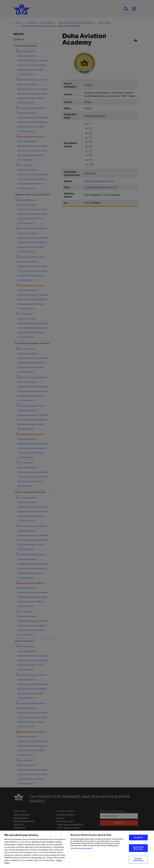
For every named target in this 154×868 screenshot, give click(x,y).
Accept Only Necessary (138, 854)
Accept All (138, 843)
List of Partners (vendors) (81, 854)
